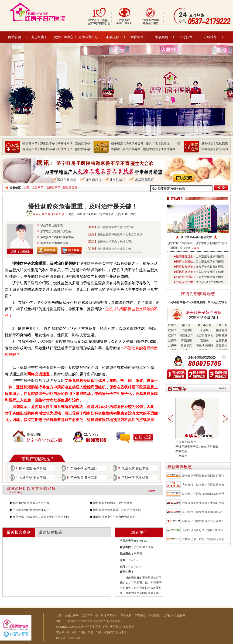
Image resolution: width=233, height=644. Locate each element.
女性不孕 (38, 188)
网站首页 (15, 37)
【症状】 (92, 249)
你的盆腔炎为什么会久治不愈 (31, 503)
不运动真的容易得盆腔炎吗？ (31, 510)
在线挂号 (210, 37)
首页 (59, 616)
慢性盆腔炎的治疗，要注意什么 (113, 503)
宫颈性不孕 (83, 143)
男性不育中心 (88, 37)
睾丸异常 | (153, 143)
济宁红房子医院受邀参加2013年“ (202, 512)
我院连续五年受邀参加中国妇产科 (203, 503)
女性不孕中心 (64, 37)
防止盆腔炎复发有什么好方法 (116, 227)
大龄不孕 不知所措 (31, 478)
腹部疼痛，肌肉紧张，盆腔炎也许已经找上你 (41, 517)
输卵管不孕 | (31, 143)
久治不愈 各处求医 (133, 468)
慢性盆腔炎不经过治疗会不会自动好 (120, 234)
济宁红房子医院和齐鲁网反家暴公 (203, 476)
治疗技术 (186, 37)
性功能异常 (168, 149)
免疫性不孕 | (48, 149)
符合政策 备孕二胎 (82, 478)
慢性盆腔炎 (70, 188)
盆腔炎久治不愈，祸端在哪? (115, 242)
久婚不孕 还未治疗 (82, 468)
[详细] (197, 248)
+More (151, 491)
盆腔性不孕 (83, 149)
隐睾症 (168, 143)
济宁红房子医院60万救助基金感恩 (203, 494)
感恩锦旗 (222, 143)
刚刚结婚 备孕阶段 (31, 468)
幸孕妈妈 (161, 37)
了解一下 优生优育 (133, 478)
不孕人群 (113, 37)
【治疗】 (92, 234)
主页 (26, 188)
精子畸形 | (118, 143)
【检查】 (92, 227)
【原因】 (92, 242)
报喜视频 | (208, 149)
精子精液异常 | (135, 143)
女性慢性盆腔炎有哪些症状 (114, 249)
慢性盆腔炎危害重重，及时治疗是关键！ (118, 510)
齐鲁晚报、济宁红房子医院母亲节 (203, 485)
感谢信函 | (208, 143)
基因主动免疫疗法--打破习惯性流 (203, 530)
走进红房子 (39, 37)
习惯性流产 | (66, 149)
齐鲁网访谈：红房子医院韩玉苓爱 (203, 539)
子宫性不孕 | (66, 143)
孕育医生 (137, 37)
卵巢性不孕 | (48, 143)
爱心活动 (222, 149)
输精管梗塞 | (151, 149)
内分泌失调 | (31, 149)
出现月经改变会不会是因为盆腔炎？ (116, 517)
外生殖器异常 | (132, 149)
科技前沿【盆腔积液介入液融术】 (203, 521)
